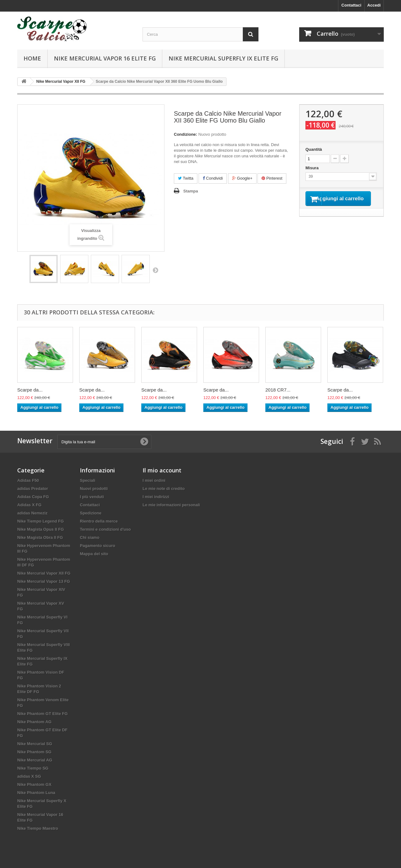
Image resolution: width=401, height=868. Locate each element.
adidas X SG (29, 776)
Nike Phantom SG (34, 752)
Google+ (242, 178)
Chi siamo (90, 537)
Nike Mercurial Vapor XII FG (44, 573)
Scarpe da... (30, 390)
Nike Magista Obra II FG (40, 537)
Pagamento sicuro (98, 546)
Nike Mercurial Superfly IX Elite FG (223, 58)
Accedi (374, 5)
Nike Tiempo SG (33, 768)
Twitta (186, 178)
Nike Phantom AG (34, 722)
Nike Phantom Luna (36, 793)
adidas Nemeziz (32, 513)
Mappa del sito (94, 554)
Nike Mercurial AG (35, 760)
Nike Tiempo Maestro (38, 828)
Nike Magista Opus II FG (41, 529)
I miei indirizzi (156, 497)
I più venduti (92, 497)
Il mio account (162, 470)
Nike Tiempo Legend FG (41, 521)
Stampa (191, 191)
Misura (313, 168)
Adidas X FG (29, 505)
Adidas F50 (28, 480)
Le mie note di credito (164, 489)
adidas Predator (33, 489)
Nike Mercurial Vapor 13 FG (44, 581)
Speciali (88, 480)
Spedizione (91, 513)
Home (32, 58)
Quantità (314, 149)
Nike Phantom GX (34, 784)
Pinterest (272, 178)
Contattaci (352, 5)
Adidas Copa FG (33, 497)
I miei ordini (154, 480)
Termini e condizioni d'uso (105, 529)
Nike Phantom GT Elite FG (42, 714)
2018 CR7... (278, 390)
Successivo (155, 270)
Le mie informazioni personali (171, 505)
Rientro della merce (99, 521)
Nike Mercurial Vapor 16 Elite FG (105, 58)
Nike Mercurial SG (35, 744)
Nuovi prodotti (94, 489)
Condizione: (185, 134)
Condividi (213, 178)
